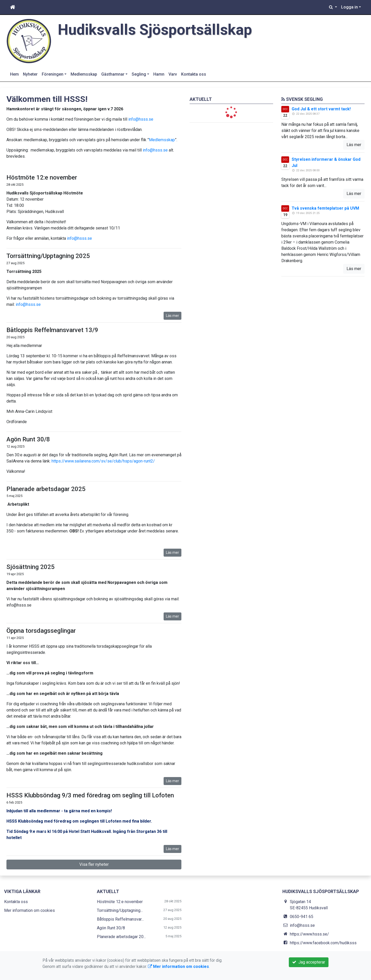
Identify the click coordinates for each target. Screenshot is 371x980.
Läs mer (172, 316)
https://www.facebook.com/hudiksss (323, 943)
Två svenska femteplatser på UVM (325, 208)
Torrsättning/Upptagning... (120, 910)
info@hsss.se (141, 119)
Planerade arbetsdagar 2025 (46, 489)
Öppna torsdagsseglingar (41, 631)
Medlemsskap (84, 74)
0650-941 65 (302, 917)
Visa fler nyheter (94, 864)
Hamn (159, 74)
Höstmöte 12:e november (42, 177)
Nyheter (30, 74)
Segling (139, 74)
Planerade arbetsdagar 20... (121, 937)
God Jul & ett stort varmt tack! (321, 109)
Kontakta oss (194, 74)
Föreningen (53, 74)
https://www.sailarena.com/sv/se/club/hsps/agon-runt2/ (103, 461)
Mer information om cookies (29, 910)
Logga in (349, 7)
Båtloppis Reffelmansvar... (120, 919)
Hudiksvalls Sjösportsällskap (155, 30)
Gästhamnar (113, 74)
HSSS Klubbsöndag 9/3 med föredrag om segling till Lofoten (90, 795)
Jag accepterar (309, 962)
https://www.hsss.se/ (309, 934)
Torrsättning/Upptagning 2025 (48, 256)
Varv (173, 74)
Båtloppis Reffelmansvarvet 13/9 (52, 330)
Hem (14, 74)
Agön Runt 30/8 (28, 439)
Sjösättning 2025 (31, 567)
